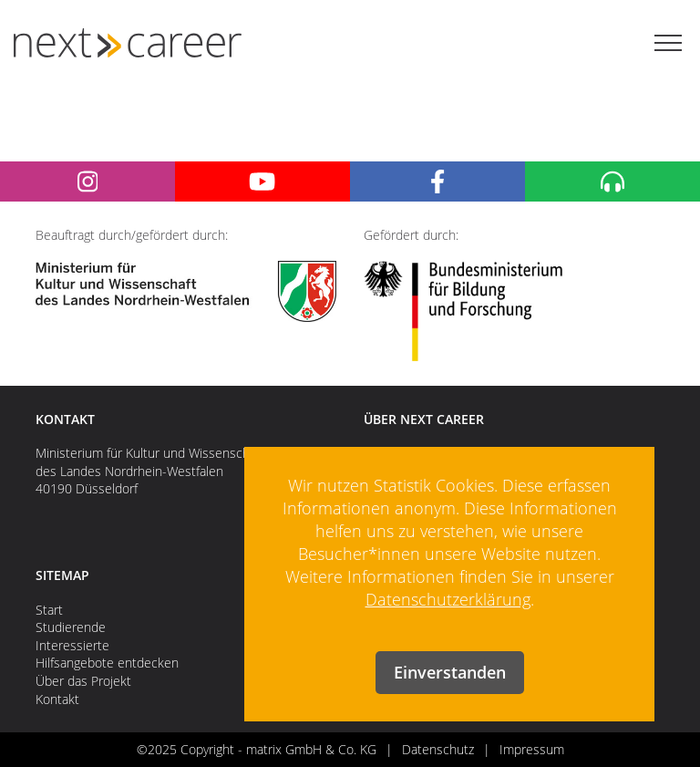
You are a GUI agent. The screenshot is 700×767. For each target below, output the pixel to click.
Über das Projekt (83, 681)
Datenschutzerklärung (448, 599)
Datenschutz (438, 749)
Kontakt (57, 699)
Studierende (71, 627)
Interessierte (72, 645)
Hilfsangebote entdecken (107, 663)
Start (49, 610)
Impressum (532, 749)
